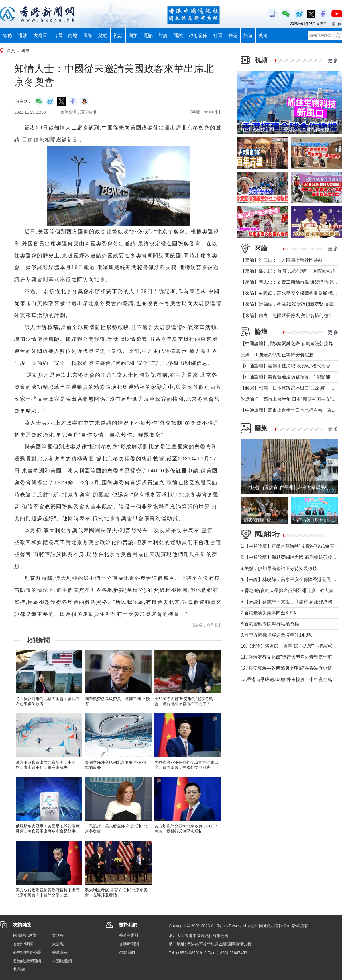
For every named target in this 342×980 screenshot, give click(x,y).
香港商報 (60, 952)
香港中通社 (129, 935)
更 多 (333, 61)
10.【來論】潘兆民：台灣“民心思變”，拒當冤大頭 (291, 646)
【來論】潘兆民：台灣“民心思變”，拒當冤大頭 (288, 271)
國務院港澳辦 (25, 935)
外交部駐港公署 (27, 952)
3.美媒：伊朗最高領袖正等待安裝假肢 (279, 568)
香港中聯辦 (23, 944)
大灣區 (40, 35)
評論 (163, 35)
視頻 (118, 35)
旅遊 (248, 35)
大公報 (58, 944)
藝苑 (233, 35)
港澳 (23, 35)
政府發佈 (198, 35)
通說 (178, 35)
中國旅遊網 (62, 961)
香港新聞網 (129, 944)
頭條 (8, 35)
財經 (103, 35)
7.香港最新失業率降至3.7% (268, 613)
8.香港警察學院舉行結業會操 (270, 624)
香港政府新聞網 (27, 961)
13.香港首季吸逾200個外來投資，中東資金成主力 (291, 679)
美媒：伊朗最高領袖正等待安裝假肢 (277, 355)
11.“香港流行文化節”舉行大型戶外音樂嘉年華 (286, 657)
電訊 (148, 35)
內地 (73, 35)
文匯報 (58, 935)
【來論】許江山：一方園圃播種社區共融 (282, 260)
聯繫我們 (127, 952)
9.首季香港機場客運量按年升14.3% (276, 635)
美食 (263, 35)
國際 (88, 35)
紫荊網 (19, 969)
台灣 (58, 35)
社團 (218, 35)
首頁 (11, 51)
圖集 (133, 35)
